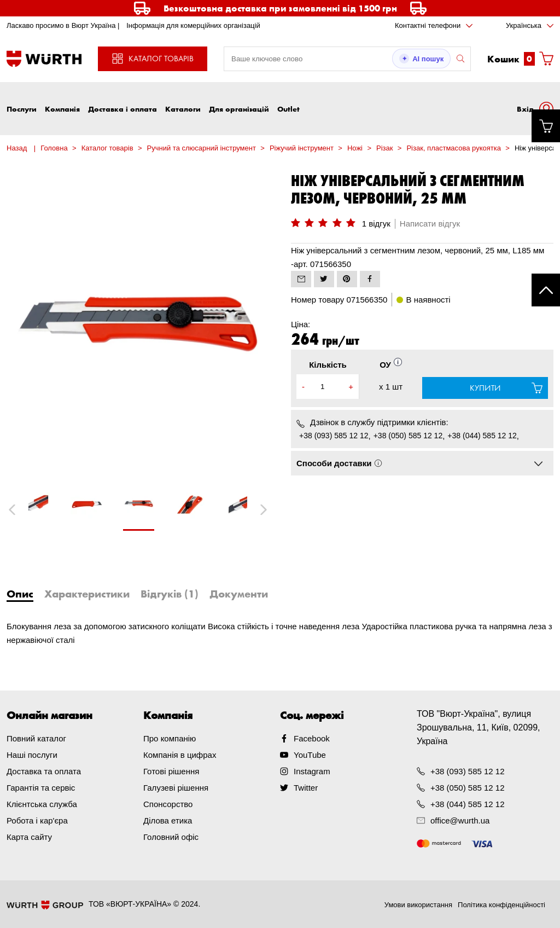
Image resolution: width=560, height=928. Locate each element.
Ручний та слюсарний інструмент (202, 148)
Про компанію (170, 738)
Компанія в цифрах (180, 755)
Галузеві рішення (176, 788)
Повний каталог (36, 738)
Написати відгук (430, 224)
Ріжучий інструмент (302, 148)
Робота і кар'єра (37, 820)
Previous (24, 510)
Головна (54, 148)
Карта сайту (29, 837)
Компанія (62, 109)
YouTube (310, 755)
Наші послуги (32, 755)
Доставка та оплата (44, 771)
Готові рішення (171, 771)
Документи (239, 594)
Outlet (288, 109)
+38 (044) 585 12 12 (482, 436)
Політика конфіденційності (501, 905)
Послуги (22, 109)
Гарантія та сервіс (41, 788)
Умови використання (418, 905)
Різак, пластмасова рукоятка (453, 148)
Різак (384, 148)
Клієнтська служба (42, 804)
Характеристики (87, 594)
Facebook (312, 738)
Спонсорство (168, 804)
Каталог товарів (107, 148)
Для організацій (239, 109)
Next (258, 510)
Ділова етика (168, 820)
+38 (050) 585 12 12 (408, 436)
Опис (20, 594)
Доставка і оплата (122, 109)
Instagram (312, 771)
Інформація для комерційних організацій (193, 25)
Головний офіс (171, 837)
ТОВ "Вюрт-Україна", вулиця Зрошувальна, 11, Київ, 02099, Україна (479, 727)
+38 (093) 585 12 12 (334, 436)
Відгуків (170, 594)
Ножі (355, 148)
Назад (17, 148)
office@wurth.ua (460, 820)
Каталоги (183, 109)
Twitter (306, 788)
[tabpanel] (138, 509)
